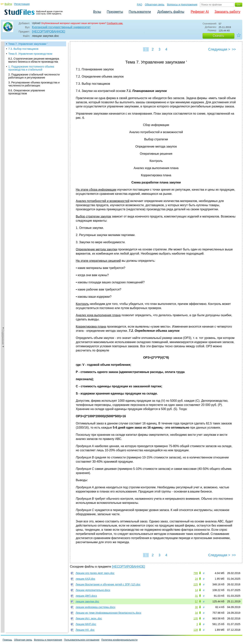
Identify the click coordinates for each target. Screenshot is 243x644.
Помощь (7, 640)
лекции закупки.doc (87, 601)
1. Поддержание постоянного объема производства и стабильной (31, 68)
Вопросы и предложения (182, 5)
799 (196, 573)
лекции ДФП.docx (86, 596)
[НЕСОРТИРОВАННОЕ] (49, 31)
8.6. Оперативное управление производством (27, 92)
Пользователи (140, 12)
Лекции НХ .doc (85, 630)
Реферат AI (200, 12)
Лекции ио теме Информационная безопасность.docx (108, 613)
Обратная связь (155, 5)
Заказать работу (227, 12)
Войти (8, 4)
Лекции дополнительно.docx (93, 590)
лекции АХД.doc (85, 579)
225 (196, 584)
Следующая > (219, 49)
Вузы (97, 12)
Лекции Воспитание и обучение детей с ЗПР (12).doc (108, 584)
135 (196, 618)
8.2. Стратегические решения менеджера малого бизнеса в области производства (34, 60)
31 (196, 596)
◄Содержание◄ (3, 108)
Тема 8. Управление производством (30, 54)
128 (196, 630)
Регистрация (22, 4)
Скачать (218, 36)
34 (196, 613)
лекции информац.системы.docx (96, 607)
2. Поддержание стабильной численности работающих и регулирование (34, 76)
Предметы (115, 12)
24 (196, 579)
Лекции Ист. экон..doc (89, 618)
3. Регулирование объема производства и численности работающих (34, 84)
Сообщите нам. (115, 23)
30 (196, 607)
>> (234, 49)
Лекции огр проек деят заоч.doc (95, 573)
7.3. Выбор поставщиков (23, 49)
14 (196, 590)
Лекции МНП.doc (86, 624)
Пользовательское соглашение (82, 640)
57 (196, 601)
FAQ (140, 5)
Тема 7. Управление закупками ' (28, 44)
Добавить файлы (171, 12)
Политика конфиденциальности (119, 640)
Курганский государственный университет (61, 27)
